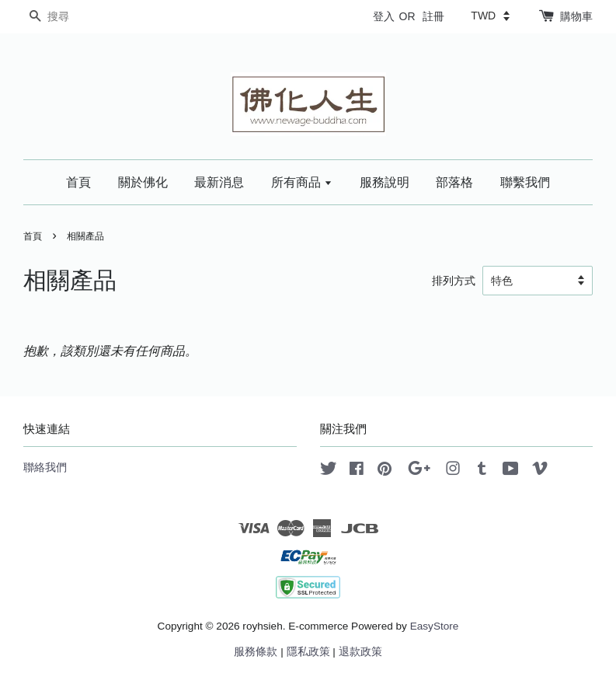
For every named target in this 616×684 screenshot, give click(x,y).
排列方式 (454, 281)
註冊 (433, 16)
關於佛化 (143, 182)
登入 (384, 16)
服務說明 (385, 182)
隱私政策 (308, 652)
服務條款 (256, 652)
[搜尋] (70, 17)
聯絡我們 (45, 468)
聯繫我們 (525, 182)
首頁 (78, 182)
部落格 (454, 182)
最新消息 (219, 182)
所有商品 (302, 182)
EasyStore (435, 626)
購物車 (576, 16)
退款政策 (360, 652)
